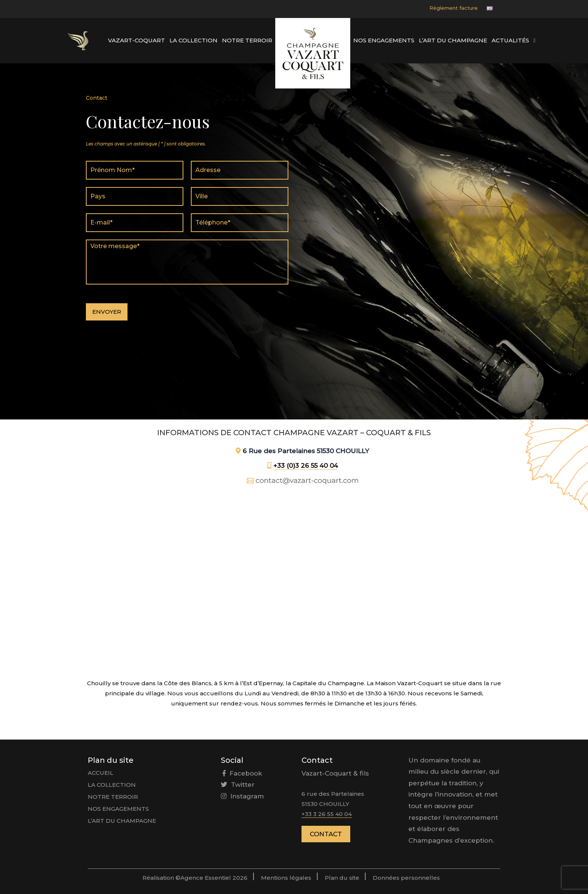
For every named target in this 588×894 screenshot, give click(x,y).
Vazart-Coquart (136, 40)
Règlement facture (454, 8)
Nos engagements (384, 40)
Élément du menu (78, 41)
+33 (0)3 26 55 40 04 (306, 466)
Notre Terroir (247, 40)
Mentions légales (286, 878)
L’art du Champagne (453, 40)
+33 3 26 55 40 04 (327, 814)
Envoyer (107, 312)
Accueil (100, 773)
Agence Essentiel (206, 878)
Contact (326, 834)
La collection (193, 40)
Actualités (510, 40)
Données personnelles (406, 878)
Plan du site (342, 878)
